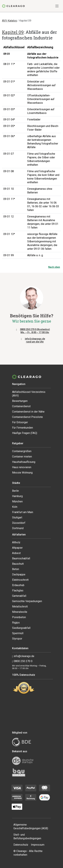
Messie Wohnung (22, 473)
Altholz (16, 542)
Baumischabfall (21, 558)
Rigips (16, 623)
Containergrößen (22, 451)
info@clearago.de (23, 656)
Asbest (16, 553)
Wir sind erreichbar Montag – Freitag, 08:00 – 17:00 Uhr (29, 667)
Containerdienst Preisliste (27, 417)
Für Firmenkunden (23, 428)
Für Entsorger (20, 422)
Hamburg (17, 496)
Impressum (38, 845)
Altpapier (17, 548)
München (17, 501)
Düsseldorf (19, 523)
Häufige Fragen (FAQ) (25, 433)
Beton (16, 569)
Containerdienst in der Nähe (28, 412)
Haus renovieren (22, 467)
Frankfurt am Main (23, 512)
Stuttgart (17, 518)
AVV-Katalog (9, 21)
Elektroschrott (20, 580)
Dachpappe (19, 574)
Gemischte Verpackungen (27, 601)
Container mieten (22, 457)
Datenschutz (21, 845)
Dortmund (18, 528)
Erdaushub (18, 585)
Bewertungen (20, 401)
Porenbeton (19, 617)
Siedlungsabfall (21, 628)
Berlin (15, 491)
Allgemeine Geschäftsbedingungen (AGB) (31, 826)
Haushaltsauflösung (24, 462)
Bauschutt (18, 564)
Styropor (17, 639)
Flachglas (18, 590)
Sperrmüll (18, 633)
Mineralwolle (20, 612)
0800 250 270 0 (22, 661)
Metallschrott (20, 607)
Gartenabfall (19, 596)
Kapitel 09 (13, 32)
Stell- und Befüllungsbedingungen (27, 837)
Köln (15, 507)
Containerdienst (21, 406)
